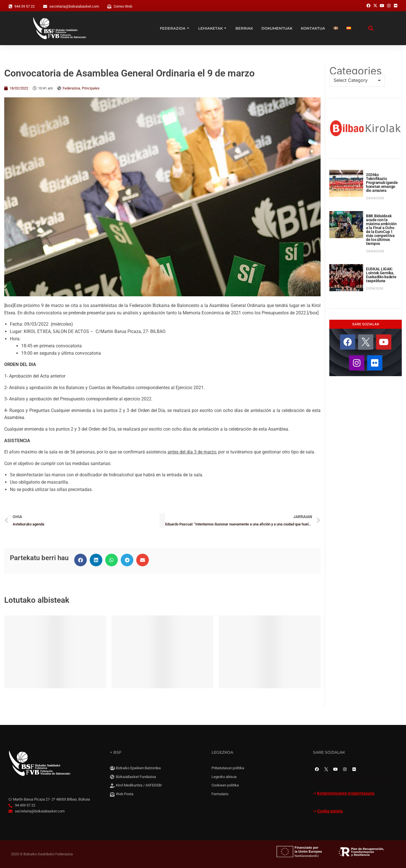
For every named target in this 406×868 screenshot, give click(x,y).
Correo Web (123, 6)
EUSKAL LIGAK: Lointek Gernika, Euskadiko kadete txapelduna (381, 275)
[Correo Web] (109, 6)
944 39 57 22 (25, 6)
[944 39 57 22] (10, 6)
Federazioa (71, 88)
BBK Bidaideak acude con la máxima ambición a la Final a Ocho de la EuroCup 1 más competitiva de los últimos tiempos (381, 230)
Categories (356, 71)
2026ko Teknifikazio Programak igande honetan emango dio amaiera (382, 183)
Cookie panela (330, 811)
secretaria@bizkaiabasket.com (74, 6)
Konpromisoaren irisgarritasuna (346, 793)
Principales (91, 88)
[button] (80, 560)
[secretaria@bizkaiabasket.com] (45, 6)
